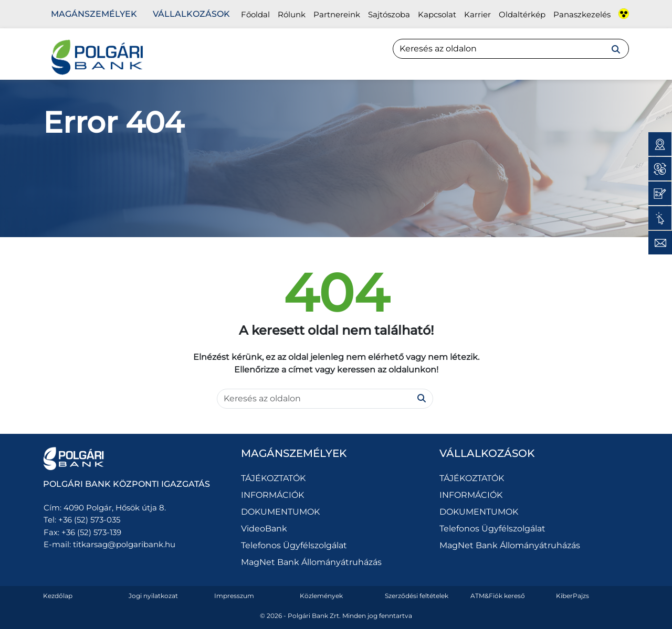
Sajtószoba (389, 14)
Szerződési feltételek (417, 596)
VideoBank (264, 529)
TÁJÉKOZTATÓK (273, 478)
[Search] (511, 49)
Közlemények (321, 596)
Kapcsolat (437, 14)
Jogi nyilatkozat (153, 596)
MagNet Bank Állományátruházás (311, 562)
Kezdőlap (58, 596)
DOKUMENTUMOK (280, 512)
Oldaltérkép (522, 14)
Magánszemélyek (94, 14)
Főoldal (255, 14)
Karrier (477, 14)
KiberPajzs (573, 596)
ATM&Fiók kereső (498, 596)
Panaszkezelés (582, 14)
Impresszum (234, 596)
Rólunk (292, 14)
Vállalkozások (191, 14)
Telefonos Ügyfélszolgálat (294, 545)
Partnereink (337, 14)
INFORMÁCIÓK (272, 495)
